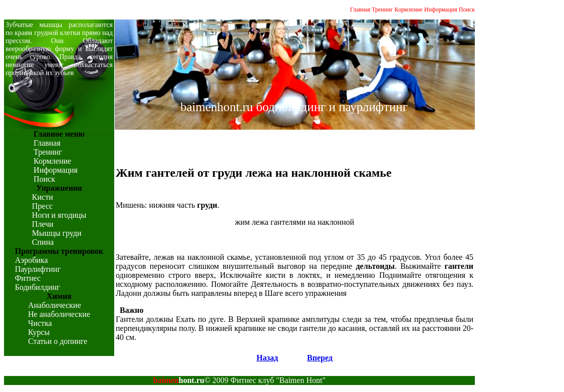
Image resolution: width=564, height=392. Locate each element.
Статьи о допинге (58, 341)
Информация (441, 10)
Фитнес (28, 278)
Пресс (42, 206)
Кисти (43, 197)
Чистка (40, 323)
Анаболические (55, 305)
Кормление (409, 10)
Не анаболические (59, 314)
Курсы (39, 332)
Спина (43, 242)
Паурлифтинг (38, 269)
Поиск (467, 10)
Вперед (320, 358)
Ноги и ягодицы (59, 215)
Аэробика (32, 260)
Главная (360, 10)
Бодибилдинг (38, 287)
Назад (267, 358)
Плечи (43, 224)
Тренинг (382, 10)
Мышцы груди (57, 233)
